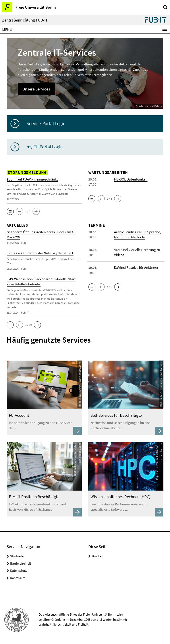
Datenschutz (19, 569)
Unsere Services (36, 89)
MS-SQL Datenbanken (130, 179)
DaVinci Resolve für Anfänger (135, 267)
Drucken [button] (98, 555)
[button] (10, 211)
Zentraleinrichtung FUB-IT (25, 20)
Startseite (17, 555)
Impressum (18, 577)
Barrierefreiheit (21, 562)
